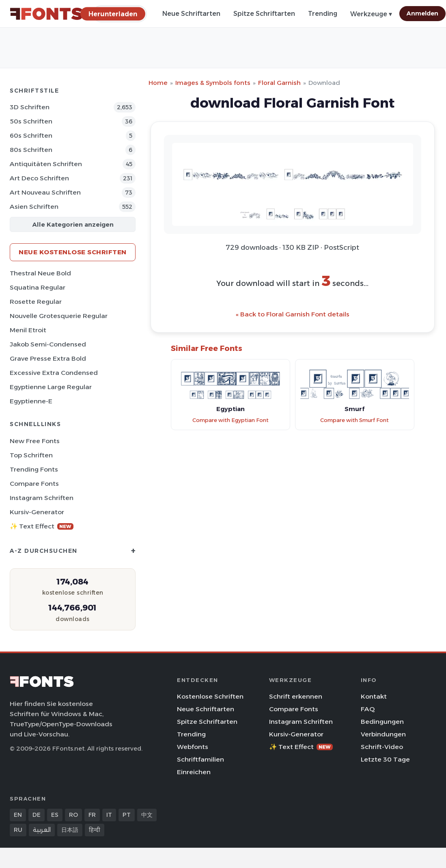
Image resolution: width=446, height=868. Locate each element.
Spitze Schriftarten (264, 14)
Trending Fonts (34, 469)
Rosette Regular (36, 302)
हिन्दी (95, 830)
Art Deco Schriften (39, 178)
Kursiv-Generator (37, 512)
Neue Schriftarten (191, 14)
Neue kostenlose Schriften (73, 252)
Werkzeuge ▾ (371, 14)
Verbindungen (383, 734)
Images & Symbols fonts (213, 83)
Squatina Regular (38, 287)
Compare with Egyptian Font (231, 420)
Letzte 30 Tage (385, 759)
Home (158, 83)
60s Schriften (31, 135)
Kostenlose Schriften (210, 696)
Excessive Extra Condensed (54, 373)
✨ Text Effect (42, 526)
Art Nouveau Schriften (45, 192)
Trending (323, 14)
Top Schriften (31, 455)
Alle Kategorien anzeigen (73, 224)
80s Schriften (31, 150)
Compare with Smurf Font (354, 420)
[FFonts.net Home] (46, 14)
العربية (42, 830)
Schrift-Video (382, 747)
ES (55, 815)
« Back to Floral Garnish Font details (293, 314)
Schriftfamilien (200, 759)
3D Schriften (30, 107)
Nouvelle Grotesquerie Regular (59, 316)
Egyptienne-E (31, 401)
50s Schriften (31, 121)
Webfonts (193, 747)
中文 (147, 815)
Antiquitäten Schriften (46, 164)
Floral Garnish (279, 83)
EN (18, 815)
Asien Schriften (34, 207)
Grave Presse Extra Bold (48, 358)
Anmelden (422, 13)
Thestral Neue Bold (40, 273)
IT (109, 815)
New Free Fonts (35, 441)
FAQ (368, 709)
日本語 (70, 830)
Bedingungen (382, 722)
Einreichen (194, 772)
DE (37, 815)
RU (18, 830)
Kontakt (374, 696)
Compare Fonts (34, 484)
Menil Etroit (28, 330)
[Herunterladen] (113, 14)
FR (92, 815)
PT (127, 815)
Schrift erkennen (296, 696)
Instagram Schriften (42, 498)
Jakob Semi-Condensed (48, 344)
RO (73, 815)
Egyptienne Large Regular (51, 387)
